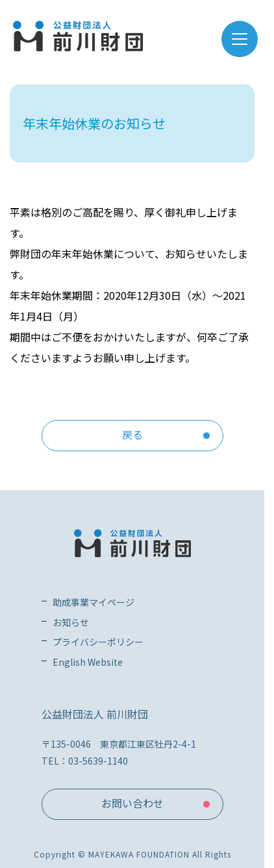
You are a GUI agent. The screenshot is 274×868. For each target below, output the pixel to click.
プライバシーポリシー (98, 642)
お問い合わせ (132, 803)
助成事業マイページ (93, 602)
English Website (88, 662)
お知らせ (71, 622)
